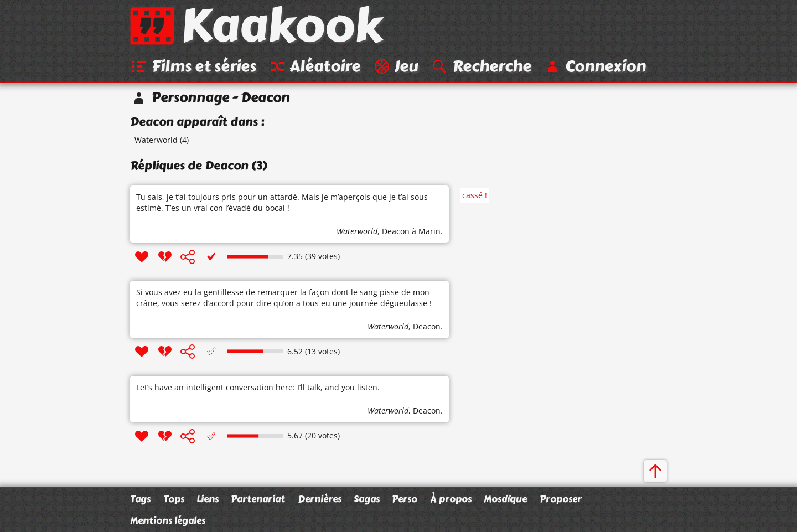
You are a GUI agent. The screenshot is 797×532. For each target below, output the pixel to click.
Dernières (320, 499)
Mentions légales (168, 521)
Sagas (367, 499)
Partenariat (258, 499)
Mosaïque (505, 499)
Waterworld (156, 140)
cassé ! (475, 196)
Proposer (561, 499)
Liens (208, 499)
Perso (405, 499)
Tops (174, 499)
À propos (451, 499)
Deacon (396, 232)
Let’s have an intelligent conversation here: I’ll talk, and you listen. (258, 388)
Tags (140, 499)
